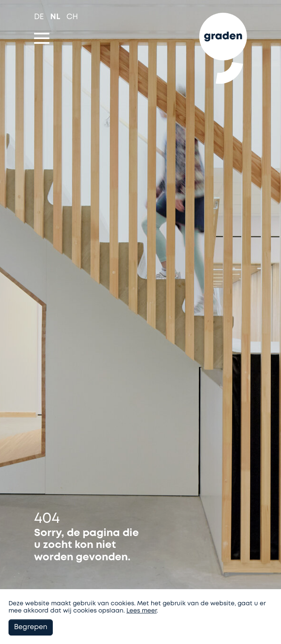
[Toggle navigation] (42, 38)
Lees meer (142, 611)
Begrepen (31, 627)
